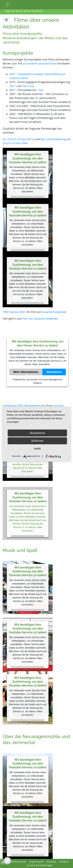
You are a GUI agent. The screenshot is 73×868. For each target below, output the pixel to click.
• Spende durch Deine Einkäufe (23, 11)
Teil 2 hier (29, 86)
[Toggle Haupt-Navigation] (7, 5)
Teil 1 (13, 86)
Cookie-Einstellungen (40, 865)
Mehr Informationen (26, 372)
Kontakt (51, 862)
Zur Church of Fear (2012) (18, 139)
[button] (6, 20)
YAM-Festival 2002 (14, 312)
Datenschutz (19, 862)
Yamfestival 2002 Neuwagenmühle (24, 406)
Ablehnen (37, 441)
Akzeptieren (54, 372)
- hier (40, 90)
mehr (37, 449)
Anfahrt (64, 862)
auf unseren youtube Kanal (39, 63)
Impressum (36, 862)
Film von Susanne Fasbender (40, 319)
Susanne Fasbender (54, 312)
